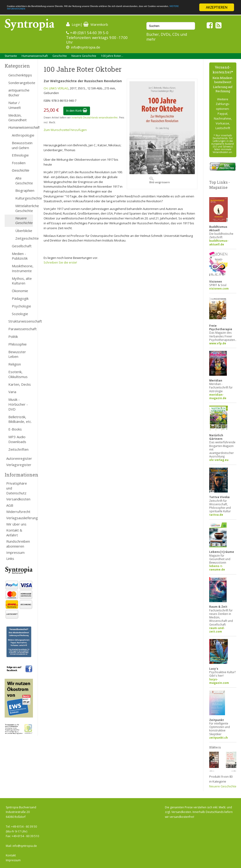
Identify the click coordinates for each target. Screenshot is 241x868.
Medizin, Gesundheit (18, 118)
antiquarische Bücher (19, 93)
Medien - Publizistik (20, 256)
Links (10, 558)
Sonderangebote (21, 83)
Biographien (24, 190)
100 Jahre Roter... (112, 56)
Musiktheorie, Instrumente (22, 268)
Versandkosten (18, 499)
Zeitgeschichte (24, 238)
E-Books (15, 429)
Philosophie (18, 344)
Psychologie (21, 306)
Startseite (11, 56)
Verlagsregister (19, 465)
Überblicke (24, 231)
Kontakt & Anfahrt (14, 533)
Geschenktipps (20, 75)
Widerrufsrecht (18, 512)
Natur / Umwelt (15, 105)
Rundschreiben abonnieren (18, 544)
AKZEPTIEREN (217, 7)
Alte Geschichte (24, 181)
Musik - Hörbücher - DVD (18, 404)
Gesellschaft (22, 246)
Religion (15, 364)
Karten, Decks (20, 384)
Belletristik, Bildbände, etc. (20, 419)
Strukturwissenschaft (21, 321)
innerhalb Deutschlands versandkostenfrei (95, 117)
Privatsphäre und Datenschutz (17, 488)
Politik (13, 336)
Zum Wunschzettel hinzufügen (65, 130)
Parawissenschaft (21, 329)
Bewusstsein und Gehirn (22, 145)
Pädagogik (20, 298)
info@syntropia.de (86, 47)
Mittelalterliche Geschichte (24, 208)
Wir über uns (16, 524)
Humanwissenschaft (35, 56)
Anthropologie (22, 135)
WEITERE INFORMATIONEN (100, 11)
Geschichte (60, 56)
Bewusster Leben (17, 354)
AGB (10, 505)
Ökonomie (20, 291)
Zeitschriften (18, 449)
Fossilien (19, 163)
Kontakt (11, 855)
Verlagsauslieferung (20, 518)
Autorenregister (19, 458)
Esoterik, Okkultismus (18, 374)
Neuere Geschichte (84, 56)
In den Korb (77, 111)
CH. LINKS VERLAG (56, 88)
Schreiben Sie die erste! (60, 262)
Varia (12, 392)
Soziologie (20, 314)
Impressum (15, 552)
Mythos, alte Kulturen (22, 281)
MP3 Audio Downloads (17, 439)
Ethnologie (20, 155)
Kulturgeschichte (24, 198)
